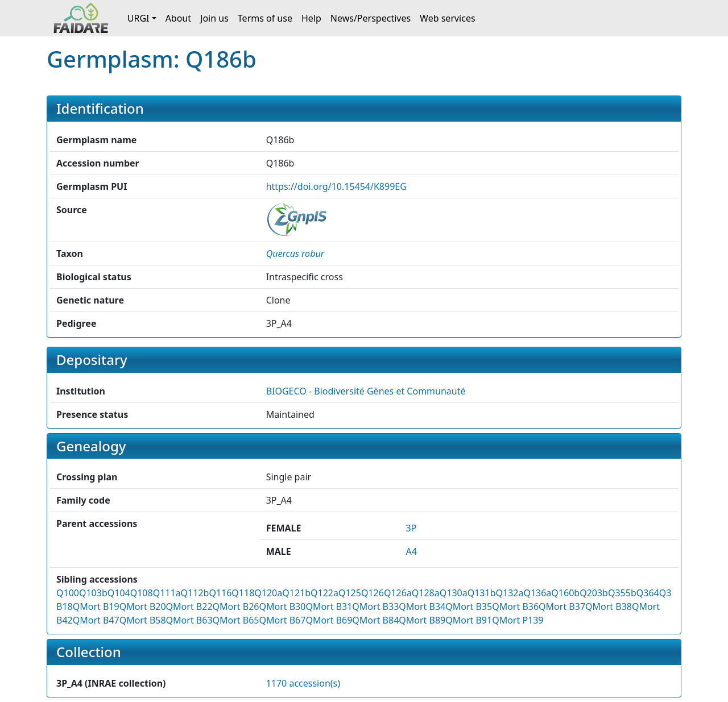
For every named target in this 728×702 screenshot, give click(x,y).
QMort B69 (329, 620)
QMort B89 (422, 620)
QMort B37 (562, 607)
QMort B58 (143, 620)
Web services (448, 18)
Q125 (350, 593)
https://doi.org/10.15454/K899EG (336, 186)
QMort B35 (469, 607)
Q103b (93, 593)
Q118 (243, 593)
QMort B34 (422, 607)
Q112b (195, 593)
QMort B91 (469, 620)
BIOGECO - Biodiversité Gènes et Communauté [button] (366, 391)
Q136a (537, 593)
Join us (214, 18)
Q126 (373, 593)
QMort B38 (609, 607)
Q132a (509, 593)
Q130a (454, 593)
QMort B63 (189, 620)
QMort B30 (282, 607)
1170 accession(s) (303, 683)
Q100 (68, 593)
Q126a (398, 593)
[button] (295, 254)
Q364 (648, 593)
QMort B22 (189, 607)
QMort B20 (143, 607)
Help (311, 18)
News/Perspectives (371, 18)
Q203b (594, 593)
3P (411, 528)
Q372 (671, 593)
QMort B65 (236, 620)
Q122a (324, 593)
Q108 (142, 593)
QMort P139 (518, 620)
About (178, 18)
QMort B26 (236, 607)
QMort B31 (329, 607)
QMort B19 (96, 607)
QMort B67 (282, 620)
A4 (411, 551)
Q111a (167, 593)
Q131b (482, 593)
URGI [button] (138, 18)
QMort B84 (375, 620)
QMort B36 (515, 607)
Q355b (622, 593)
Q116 (220, 593)
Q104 (119, 593)
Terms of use (265, 18)
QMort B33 (375, 607)
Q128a (426, 593)
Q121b (296, 593)
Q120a (268, 593)
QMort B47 (96, 620)
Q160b (565, 593)
